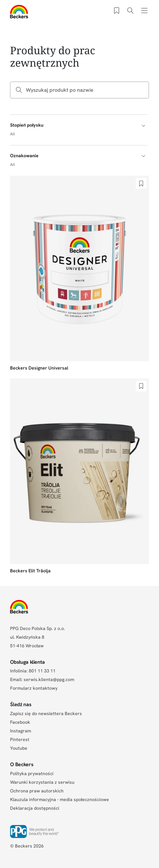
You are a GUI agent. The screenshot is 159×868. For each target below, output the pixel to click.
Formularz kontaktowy (34, 688)
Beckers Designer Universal (39, 368)
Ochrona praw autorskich (37, 791)
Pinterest (20, 739)
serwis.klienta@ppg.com (49, 679)
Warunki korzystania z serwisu (42, 782)
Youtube (19, 748)
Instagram (21, 731)
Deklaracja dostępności (35, 808)
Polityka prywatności (32, 774)
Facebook (20, 722)
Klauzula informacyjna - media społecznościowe (60, 799)
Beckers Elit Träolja (30, 571)
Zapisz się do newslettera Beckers (46, 714)
